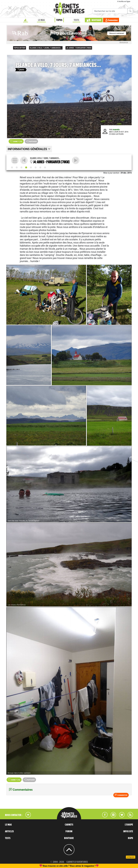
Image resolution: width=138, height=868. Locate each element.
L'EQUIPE (129, 825)
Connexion (113, 20)
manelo (116, 130)
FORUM (69, 831)
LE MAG (41, 20)
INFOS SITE (128, 831)
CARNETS (69, 825)
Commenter (121, 795)
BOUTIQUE (96, 20)
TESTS (76, 20)
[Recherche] (110, 11)
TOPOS (59, 20)
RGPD (130, 838)
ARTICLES (9, 831)
